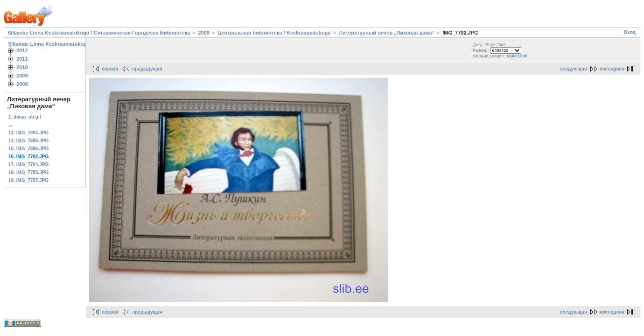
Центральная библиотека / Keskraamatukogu (274, 33)
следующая (574, 69)
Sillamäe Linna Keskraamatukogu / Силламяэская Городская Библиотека (99, 33)
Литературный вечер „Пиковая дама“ (387, 33)
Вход (630, 32)
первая (110, 69)
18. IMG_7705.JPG (28, 172)
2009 (203, 33)
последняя (612, 69)
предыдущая (147, 69)
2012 (22, 50)
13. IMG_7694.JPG (28, 133)
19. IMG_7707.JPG (28, 180)
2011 (22, 59)
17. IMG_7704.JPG (28, 164)
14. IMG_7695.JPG (28, 141)
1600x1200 (516, 56)
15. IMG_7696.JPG (28, 149)
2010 (22, 67)
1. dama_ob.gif (25, 117)
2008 (22, 84)
